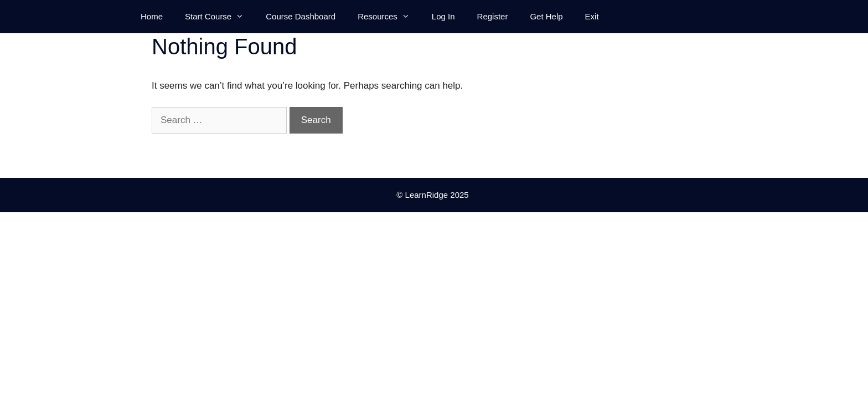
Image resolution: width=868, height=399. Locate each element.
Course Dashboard (301, 16)
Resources (389, 17)
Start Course (220, 17)
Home (152, 16)
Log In (443, 16)
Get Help (546, 16)
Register (493, 16)
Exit (592, 16)
